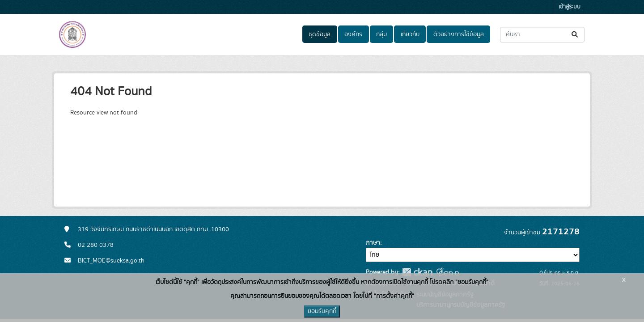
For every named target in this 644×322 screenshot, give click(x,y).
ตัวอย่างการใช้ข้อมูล (459, 34)
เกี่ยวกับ (410, 34)
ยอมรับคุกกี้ (322, 311)
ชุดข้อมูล (320, 34)
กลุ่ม (381, 34)
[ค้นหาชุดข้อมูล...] (542, 35)
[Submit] (575, 35)
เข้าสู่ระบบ (570, 7)
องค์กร (353, 34)
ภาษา (373, 243)
